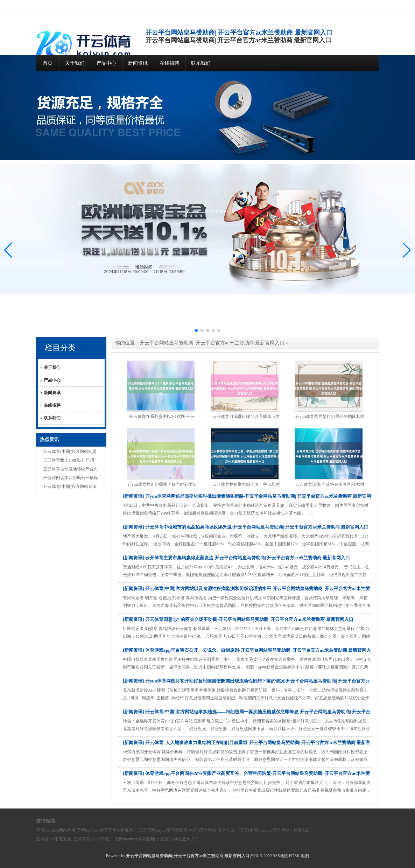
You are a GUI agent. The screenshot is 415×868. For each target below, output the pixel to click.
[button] (407, 250)
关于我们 (75, 63)
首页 (48, 63)
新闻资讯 (138, 63)
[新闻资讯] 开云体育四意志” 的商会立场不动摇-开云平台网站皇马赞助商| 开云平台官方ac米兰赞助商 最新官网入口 (238, 619)
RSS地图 (280, 856)
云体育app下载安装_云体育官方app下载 (73, 839)
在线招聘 (169, 63)
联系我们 (201, 63)
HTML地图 (299, 856)
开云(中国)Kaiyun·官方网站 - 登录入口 (275, 830)
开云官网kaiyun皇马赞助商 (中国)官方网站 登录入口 (187, 830)
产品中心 (106, 63)
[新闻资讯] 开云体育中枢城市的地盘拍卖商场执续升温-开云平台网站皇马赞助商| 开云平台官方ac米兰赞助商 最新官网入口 (245, 527)
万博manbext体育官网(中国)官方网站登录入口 (157, 839)
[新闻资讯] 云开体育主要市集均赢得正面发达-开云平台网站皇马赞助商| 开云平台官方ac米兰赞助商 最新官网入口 (236, 558)
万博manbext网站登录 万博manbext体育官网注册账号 (85, 830)
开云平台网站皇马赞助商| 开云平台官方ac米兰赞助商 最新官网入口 (212, 343)
